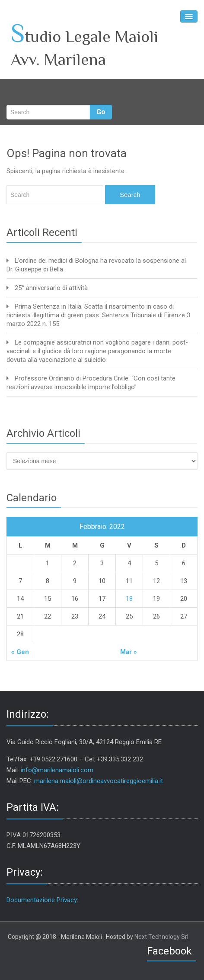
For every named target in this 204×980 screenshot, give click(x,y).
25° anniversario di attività (51, 288)
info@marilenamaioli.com (57, 770)
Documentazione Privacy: (42, 900)
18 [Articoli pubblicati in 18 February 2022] (129, 599)
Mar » (129, 652)
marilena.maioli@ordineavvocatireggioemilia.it (99, 781)
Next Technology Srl (161, 937)
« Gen (20, 652)
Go (101, 112)
